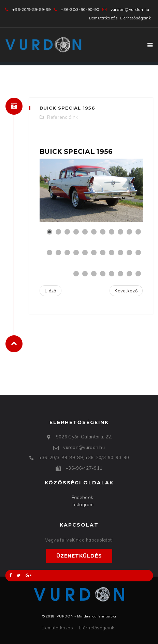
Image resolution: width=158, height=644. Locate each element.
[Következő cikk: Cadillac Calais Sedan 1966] (126, 291)
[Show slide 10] (129, 232)
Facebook (82, 497)
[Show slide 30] (138, 274)
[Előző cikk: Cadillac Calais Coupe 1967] (51, 291)
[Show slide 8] (112, 232)
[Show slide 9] (120, 232)
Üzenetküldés (79, 556)
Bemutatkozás (104, 18)
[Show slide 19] (112, 253)
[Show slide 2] (58, 232)
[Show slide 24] (85, 274)
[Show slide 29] (129, 274)
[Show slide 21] (129, 253)
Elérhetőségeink (136, 18)
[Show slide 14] (67, 253)
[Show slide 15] (76, 253)
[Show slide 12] (49, 253)
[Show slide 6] (94, 232)
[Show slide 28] (120, 274)
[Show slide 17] (94, 253)
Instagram (82, 504)
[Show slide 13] (58, 253)
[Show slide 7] (103, 232)
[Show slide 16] (85, 253)
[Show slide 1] (49, 232)
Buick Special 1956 (67, 108)
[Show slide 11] (138, 232)
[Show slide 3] (67, 232)
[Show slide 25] (94, 274)
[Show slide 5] (85, 232)
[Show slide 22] (138, 253)
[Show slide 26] (103, 274)
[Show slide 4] (76, 232)
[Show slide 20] (120, 253)
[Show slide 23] (76, 274)
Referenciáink (62, 117)
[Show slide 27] (112, 274)
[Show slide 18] (103, 253)
